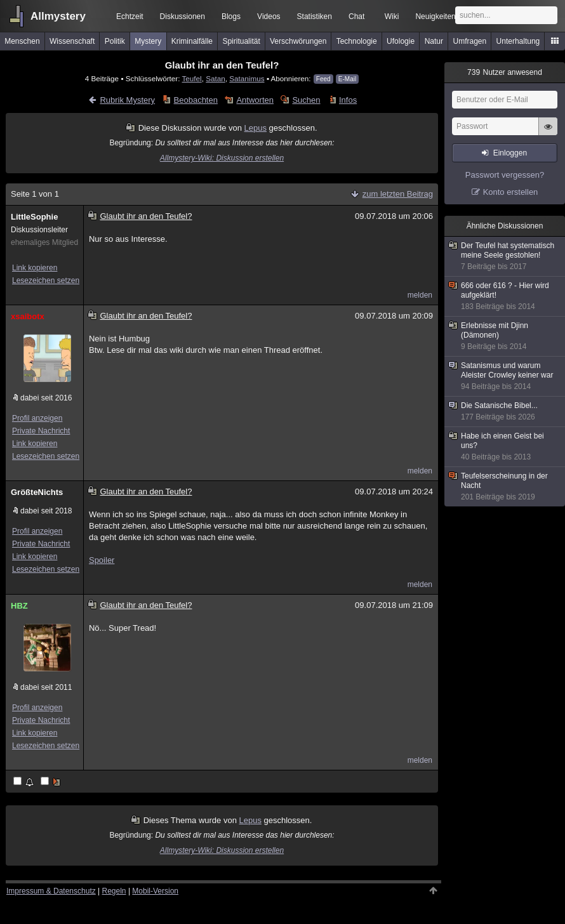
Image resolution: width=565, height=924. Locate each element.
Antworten (255, 100)
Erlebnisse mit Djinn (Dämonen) (505, 336)
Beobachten (196, 100)
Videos (269, 16)
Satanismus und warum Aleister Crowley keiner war (505, 376)
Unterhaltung (518, 41)
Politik (115, 41)
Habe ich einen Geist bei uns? (505, 447)
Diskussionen (183, 16)
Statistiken (315, 16)
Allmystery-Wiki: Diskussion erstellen (222, 158)
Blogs (231, 16)
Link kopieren (35, 268)
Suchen (306, 100)
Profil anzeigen (37, 418)
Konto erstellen (511, 192)
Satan (216, 78)
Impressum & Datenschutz (51, 891)
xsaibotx (28, 316)
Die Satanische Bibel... (505, 412)
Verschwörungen (298, 41)
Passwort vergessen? (505, 175)
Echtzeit (130, 16)
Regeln (114, 891)
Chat (356, 16)
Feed (323, 79)
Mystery (148, 41)
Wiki (392, 16)
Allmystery (58, 16)
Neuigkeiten (435, 16)
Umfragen (470, 41)
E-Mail (347, 79)
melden (420, 295)
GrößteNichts (37, 492)
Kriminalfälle (192, 41)
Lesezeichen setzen (46, 280)
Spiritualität (241, 41)
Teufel (192, 78)
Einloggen (510, 153)
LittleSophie (34, 217)
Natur (434, 41)
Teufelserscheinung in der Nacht (505, 487)
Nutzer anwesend (505, 72)
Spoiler (102, 560)
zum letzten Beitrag (398, 194)
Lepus (256, 128)
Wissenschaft (72, 41)
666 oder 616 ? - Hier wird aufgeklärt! (505, 296)
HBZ (19, 606)
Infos (348, 100)
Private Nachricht (41, 431)
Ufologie (401, 41)
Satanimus (247, 78)
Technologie (357, 41)
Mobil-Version (155, 891)
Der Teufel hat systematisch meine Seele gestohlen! (505, 256)
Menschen (22, 41)
